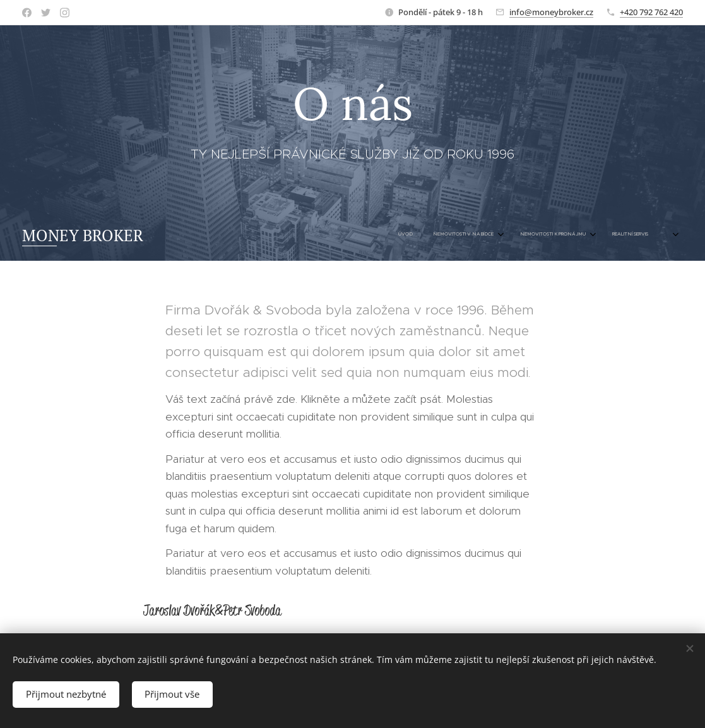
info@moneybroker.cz (551, 12)
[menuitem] (573, 235)
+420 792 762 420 (651, 12)
